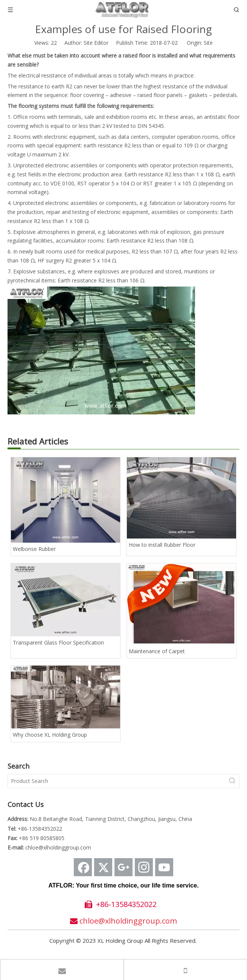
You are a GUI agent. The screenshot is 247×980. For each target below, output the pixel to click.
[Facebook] (83, 867)
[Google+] (123, 867)
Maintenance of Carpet (157, 651)
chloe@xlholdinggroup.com (58, 847)
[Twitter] (103, 867)
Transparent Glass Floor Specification (58, 642)
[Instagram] (144, 867)
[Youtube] (164, 867)
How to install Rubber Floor (162, 545)
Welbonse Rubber (34, 549)
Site (208, 43)
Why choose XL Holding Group (50, 735)
